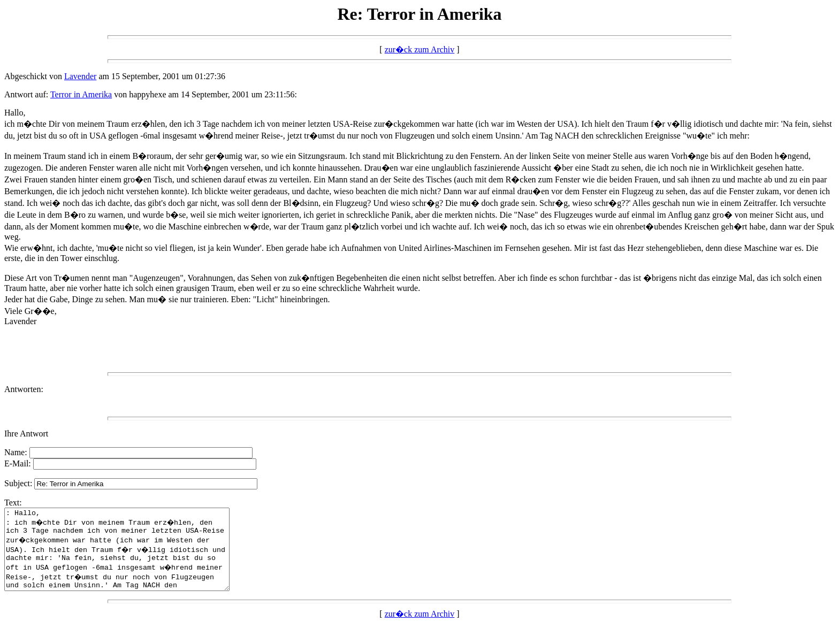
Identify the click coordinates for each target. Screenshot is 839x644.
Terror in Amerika (81, 94)
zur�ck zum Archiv (420, 49)
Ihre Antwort (26, 434)
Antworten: (24, 389)
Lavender (80, 76)
